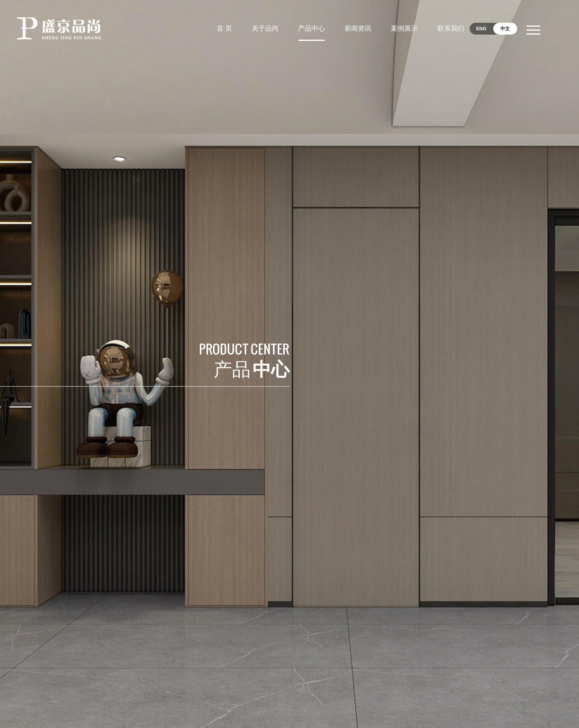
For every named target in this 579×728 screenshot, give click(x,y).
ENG (481, 29)
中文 (505, 29)
